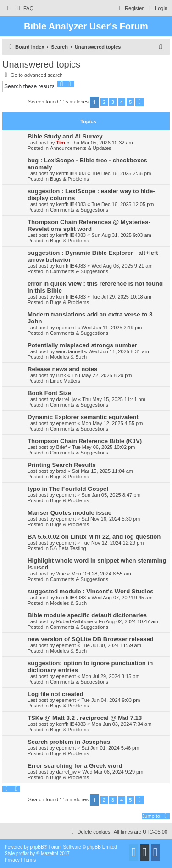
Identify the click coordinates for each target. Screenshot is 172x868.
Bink (61, 375)
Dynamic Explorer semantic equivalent (83, 417)
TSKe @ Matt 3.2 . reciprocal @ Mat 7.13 (85, 718)
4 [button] (122, 102)
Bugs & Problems (69, 179)
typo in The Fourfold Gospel (68, 489)
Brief (61, 447)
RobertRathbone (75, 621)
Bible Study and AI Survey (65, 136)
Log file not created (55, 694)
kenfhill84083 (71, 173)
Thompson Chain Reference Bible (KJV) (85, 441)
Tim (60, 143)
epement (66, 328)
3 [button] (113, 102)
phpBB (37, 847)
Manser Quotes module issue (69, 513)
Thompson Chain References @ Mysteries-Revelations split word (89, 225)
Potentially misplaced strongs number (82, 345)
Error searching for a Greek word (75, 766)
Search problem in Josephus (69, 742)
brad (61, 471)
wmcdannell (69, 351)
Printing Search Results (62, 465)
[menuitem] (24, 8)
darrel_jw (66, 399)
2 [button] (104, 102)
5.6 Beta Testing (68, 548)
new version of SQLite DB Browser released (91, 639)
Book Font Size (49, 393)
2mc (61, 574)
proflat (22, 854)
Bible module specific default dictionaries (87, 615)
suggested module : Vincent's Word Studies (91, 591)
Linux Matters (65, 381)
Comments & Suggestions (79, 210)
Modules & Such (68, 357)
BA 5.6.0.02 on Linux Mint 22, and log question (94, 537)
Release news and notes (62, 369)
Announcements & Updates (81, 148)
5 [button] (130, 102)
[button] (139, 102)
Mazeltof (50, 854)
